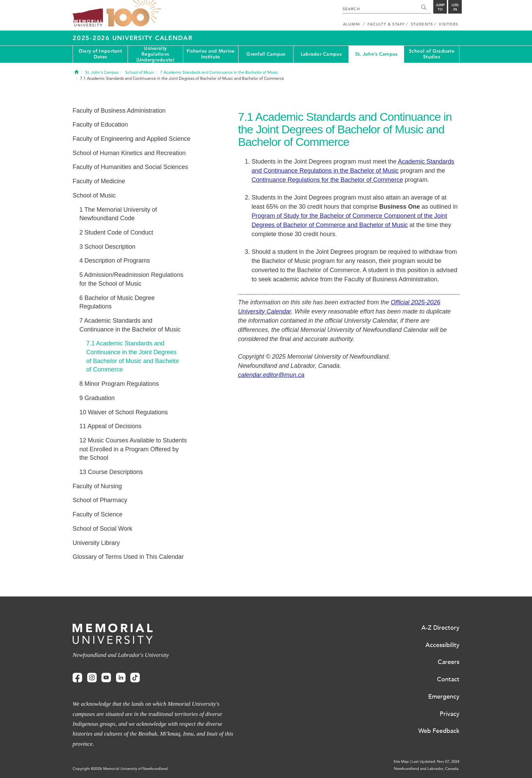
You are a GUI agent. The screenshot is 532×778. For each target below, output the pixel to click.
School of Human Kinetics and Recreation (129, 153)
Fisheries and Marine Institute (211, 54)
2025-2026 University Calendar (133, 38)
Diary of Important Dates (100, 54)
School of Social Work (102, 529)
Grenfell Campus (266, 54)
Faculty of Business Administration (119, 111)
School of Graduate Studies (432, 54)
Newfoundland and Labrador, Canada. (427, 769)
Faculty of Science (98, 514)
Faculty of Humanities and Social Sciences (130, 167)
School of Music (94, 195)
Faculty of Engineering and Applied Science (131, 139)
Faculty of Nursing (97, 486)
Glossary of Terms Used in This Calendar (128, 557)
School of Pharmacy (100, 500)
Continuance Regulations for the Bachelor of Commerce (327, 180)
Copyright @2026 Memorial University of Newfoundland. (121, 769)
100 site (134, 14)
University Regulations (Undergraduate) (155, 54)
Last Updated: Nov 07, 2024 (435, 762)
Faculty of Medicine (99, 181)
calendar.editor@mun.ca (271, 375)
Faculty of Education (100, 125)
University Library (96, 543)
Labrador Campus (321, 54)
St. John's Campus (376, 54)
